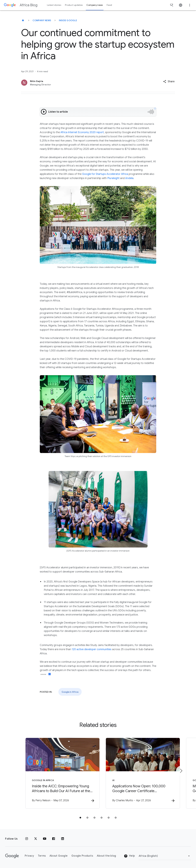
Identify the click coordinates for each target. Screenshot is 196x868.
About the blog (107, 856)
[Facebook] (54, 839)
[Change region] (165, 856)
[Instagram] (27, 839)
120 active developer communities (92, 649)
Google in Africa (70, 692)
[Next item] (181, 771)
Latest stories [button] (54, 5)
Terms (42, 856)
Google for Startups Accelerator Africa (105, 174)
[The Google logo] (12, 856)
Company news (42, 20)
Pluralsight (113, 178)
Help (129, 856)
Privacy (29, 856)
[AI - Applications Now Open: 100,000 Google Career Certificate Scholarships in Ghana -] (140, 773)
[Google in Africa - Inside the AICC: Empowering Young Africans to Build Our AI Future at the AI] (56, 773)
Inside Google (68, 20)
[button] (169, 81)
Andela (129, 178)
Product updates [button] (74, 5)
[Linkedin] (63, 839)
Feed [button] (109, 5)
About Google (59, 856)
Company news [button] (95, 5)
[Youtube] (45, 839)
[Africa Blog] (23, 20)
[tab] (80, 818)
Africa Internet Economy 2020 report (82, 132)
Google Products (82, 856)
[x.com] (36, 839)
